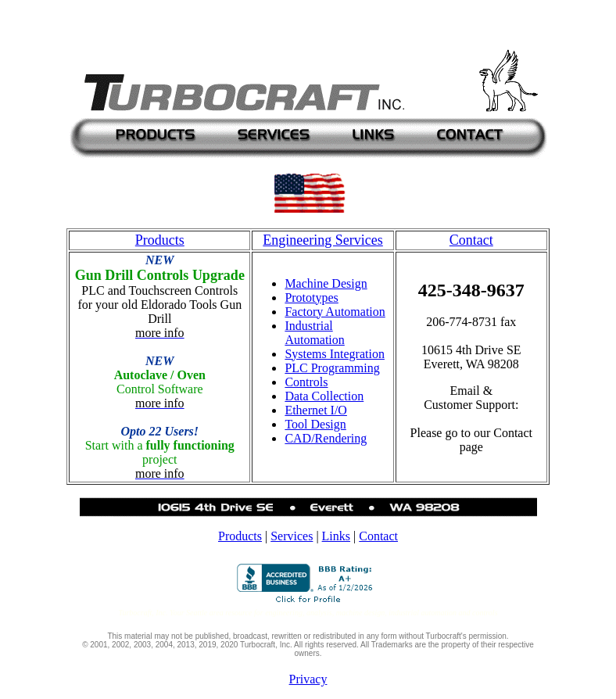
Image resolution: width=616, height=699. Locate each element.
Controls (306, 382)
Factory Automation (335, 312)
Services (292, 536)
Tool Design (315, 424)
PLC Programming (332, 368)
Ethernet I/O (316, 410)
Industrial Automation (314, 333)
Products (240, 536)
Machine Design (326, 283)
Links (336, 536)
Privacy (308, 679)
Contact (378, 536)
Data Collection (324, 396)
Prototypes (311, 298)
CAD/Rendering (326, 438)
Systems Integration (335, 354)
